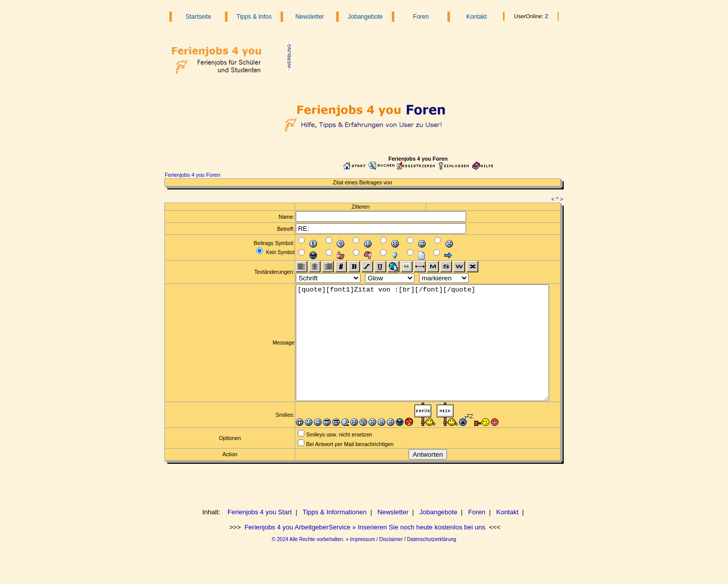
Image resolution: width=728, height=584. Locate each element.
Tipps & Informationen (335, 535)
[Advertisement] (421, 57)
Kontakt (476, 17)
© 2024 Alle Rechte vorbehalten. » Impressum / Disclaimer (337, 562)
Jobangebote (365, 17)
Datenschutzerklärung (431, 562)
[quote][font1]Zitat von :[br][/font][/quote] (418, 354)
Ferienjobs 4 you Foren (193, 175)
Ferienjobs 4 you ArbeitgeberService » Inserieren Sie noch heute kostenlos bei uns (364, 550)
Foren (421, 17)
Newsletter (310, 17)
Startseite (198, 17)
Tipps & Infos (254, 17)
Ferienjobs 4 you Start (259, 535)
